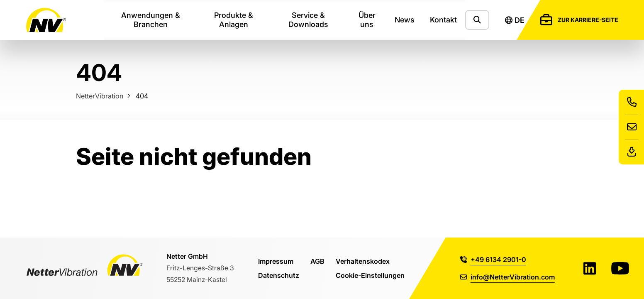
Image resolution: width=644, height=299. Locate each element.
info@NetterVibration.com (507, 277)
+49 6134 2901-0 (493, 259)
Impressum (276, 261)
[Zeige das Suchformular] (477, 20)
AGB (317, 261)
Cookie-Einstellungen (370, 275)
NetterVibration (100, 96)
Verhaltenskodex (363, 261)
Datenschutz (279, 275)
